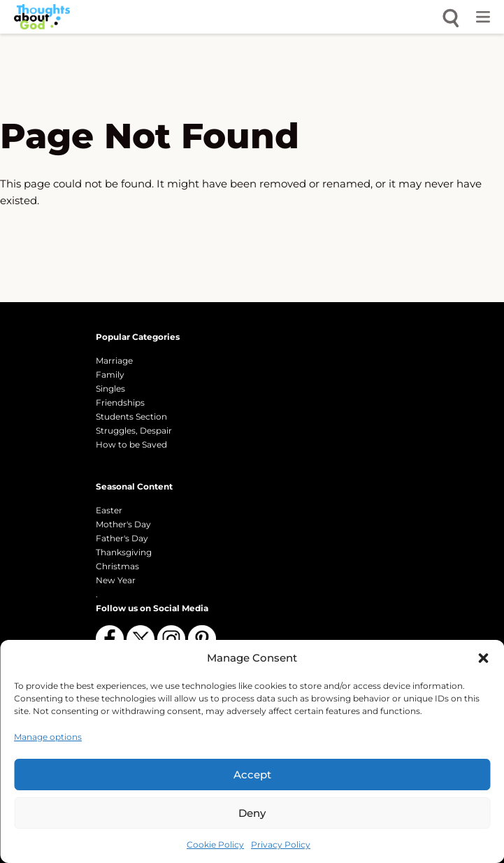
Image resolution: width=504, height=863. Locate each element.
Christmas (117, 566)
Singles (110, 388)
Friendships (120, 402)
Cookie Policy (215, 844)
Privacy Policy (281, 844)
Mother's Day (123, 524)
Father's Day (122, 538)
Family (110, 375)
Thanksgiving (124, 552)
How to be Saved (131, 444)
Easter (109, 510)
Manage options (48, 737)
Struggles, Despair (134, 430)
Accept (252, 775)
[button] (483, 658)
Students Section (131, 416)
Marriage (114, 361)
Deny (252, 813)
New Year (116, 580)
